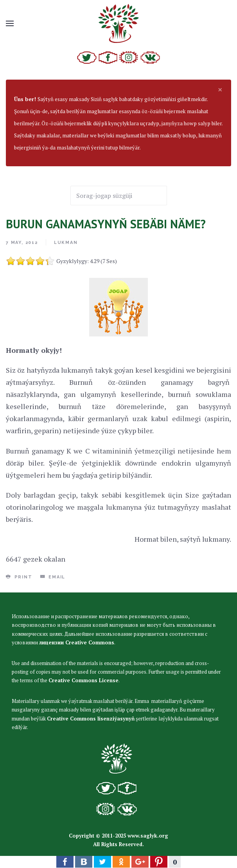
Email (53, 577)
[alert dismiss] (220, 89)
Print (19, 577)
